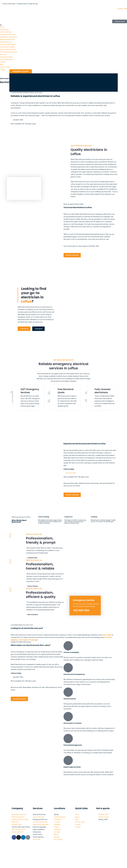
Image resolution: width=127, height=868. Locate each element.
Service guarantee (6, 59)
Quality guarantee (6, 57)
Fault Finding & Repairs (8, 44)
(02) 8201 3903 (81, 610)
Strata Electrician (6, 42)
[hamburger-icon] (1, 25)
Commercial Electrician (8, 34)
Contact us (24, 329)
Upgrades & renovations (9, 37)
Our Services (4, 29)
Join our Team (5, 67)
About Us (3, 54)
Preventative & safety (7, 47)
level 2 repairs (107, 635)
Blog (2, 64)
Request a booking (72, 255)
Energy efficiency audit (8, 49)
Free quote (39, 329)
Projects (3, 62)
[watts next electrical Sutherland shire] (64, 792)
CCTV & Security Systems (9, 52)
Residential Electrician (8, 39)
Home (2, 27)
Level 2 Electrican (6, 32)
